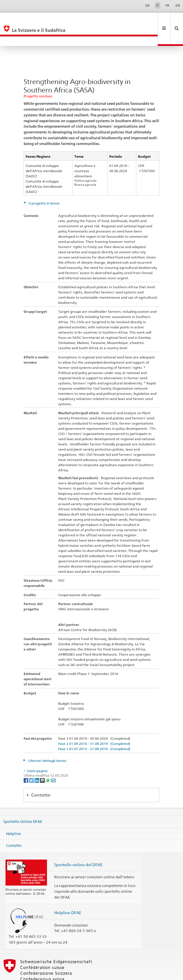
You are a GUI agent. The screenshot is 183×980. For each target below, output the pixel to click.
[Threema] (43, 761)
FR (167, 5)
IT (157, 5)
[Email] (53, 761)
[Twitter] (32, 761)
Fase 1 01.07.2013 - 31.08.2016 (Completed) (94, 729)
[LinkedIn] (37, 761)
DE (148, 5)
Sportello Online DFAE (23, 802)
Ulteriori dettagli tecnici (47, 741)
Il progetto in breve (44, 184)
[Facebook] (26, 761)
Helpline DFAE (68, 893)
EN (178, 5)
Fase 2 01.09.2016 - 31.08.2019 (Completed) (94, 724)
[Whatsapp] (48, 761)
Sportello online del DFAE (78, 845)
